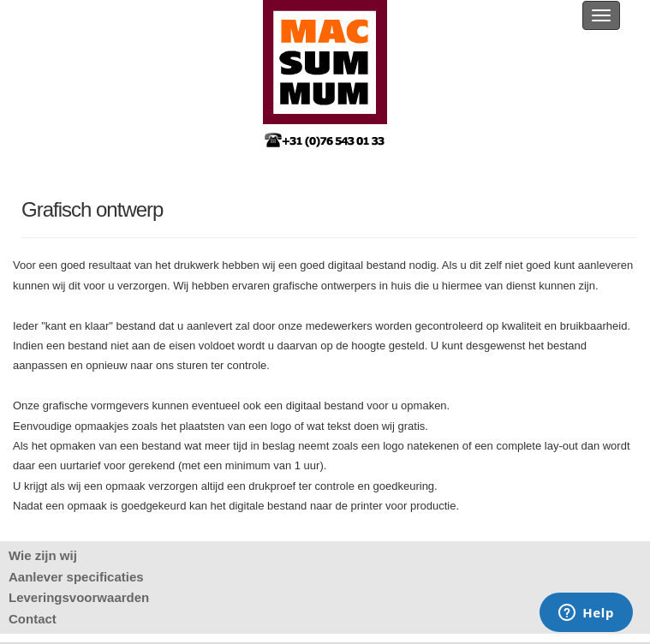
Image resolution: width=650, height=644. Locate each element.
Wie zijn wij (43, 555)
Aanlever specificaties (76, 577)
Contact (33, 619)
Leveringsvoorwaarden (79, 597)
